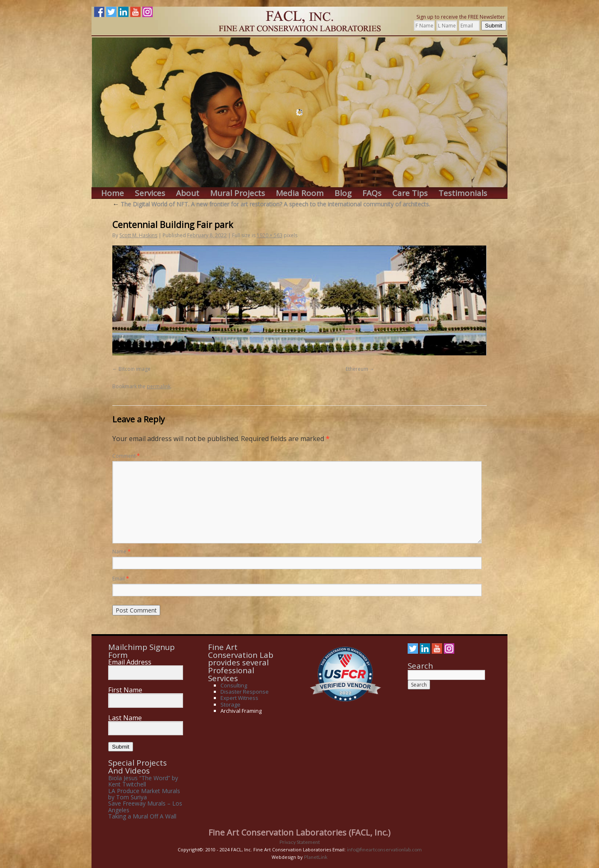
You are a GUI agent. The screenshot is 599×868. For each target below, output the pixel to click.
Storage (230, 704)
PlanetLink (316, 857)
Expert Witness (239, 698)
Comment (126, 456)
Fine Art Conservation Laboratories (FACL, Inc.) (299, 832)
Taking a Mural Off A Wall (142, 816)
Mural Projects (238, 193)
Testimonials (463, 193)
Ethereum (357, 369)
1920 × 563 (270, 235)
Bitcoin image (135, 369)
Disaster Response (245, 692)
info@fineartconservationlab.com (384, 849)
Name (121, 552)
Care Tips (410, 193)
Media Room (300, 193)
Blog (343, 193)
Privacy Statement (300, 842)
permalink (159, 386)
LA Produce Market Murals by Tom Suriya (144, 794)
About (188, 193)
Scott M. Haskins (138, 235)
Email (121, 579)
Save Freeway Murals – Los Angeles (145, 806)
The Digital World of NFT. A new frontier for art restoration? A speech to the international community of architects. (271, 204)
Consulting (234, 685)
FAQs (372, 193)
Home (113, 193)
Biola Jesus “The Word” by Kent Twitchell (143, 781)
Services (150, 193)
